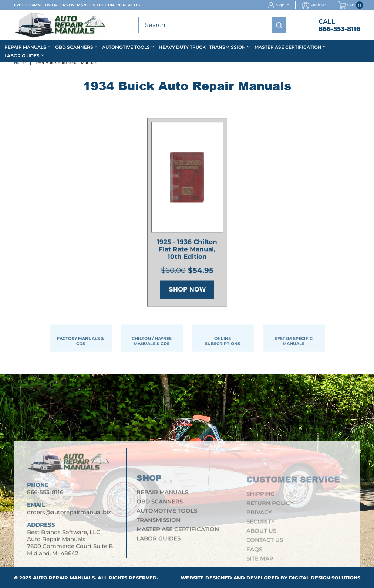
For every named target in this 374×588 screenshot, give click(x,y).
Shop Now (187, 290)
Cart (347, 5)
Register (318, 5)
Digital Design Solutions (325, 578)
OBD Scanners (74, 47)
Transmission (228, 47)
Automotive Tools (126, 47)
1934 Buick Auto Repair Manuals (67, 63)
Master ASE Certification (288, 47)
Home (20, 63)
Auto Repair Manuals (64, 578)
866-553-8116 (339, 29)
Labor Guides (22, 56)
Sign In (283, 5)
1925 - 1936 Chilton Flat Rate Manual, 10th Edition (187, 250)
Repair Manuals (25, 47)
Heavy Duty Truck (182, 47)
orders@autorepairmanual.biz (69, 515)
